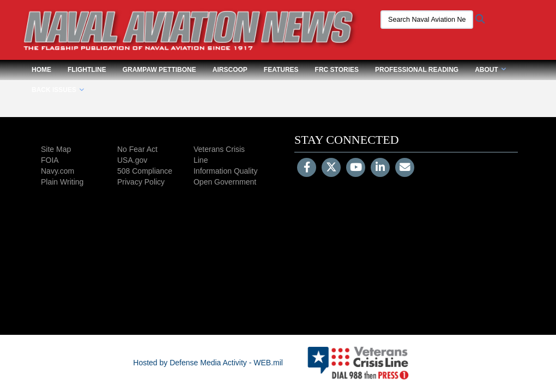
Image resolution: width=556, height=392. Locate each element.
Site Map (56, 149)
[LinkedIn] (380, 168)
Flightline (87, 70)
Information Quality (226, 171)
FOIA (50, 160)
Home (41, 70)
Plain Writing (62, 182)
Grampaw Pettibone (159, 70)
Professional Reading (417, 70)
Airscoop (230, 70)
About (490, 70)
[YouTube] (356, 168)
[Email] (405, 168)
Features (281, 70)
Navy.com (58, 171)
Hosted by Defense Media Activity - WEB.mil (208, 363)
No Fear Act (137, 149)
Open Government (225, 182)
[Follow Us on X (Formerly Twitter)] (331, 168)
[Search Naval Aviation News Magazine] (427, 20)
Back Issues (58, 90)
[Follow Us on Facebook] (307, 168)
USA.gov (132, 160)
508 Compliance (145, 171)
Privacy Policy (141, 182)
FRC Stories (337, 70)
